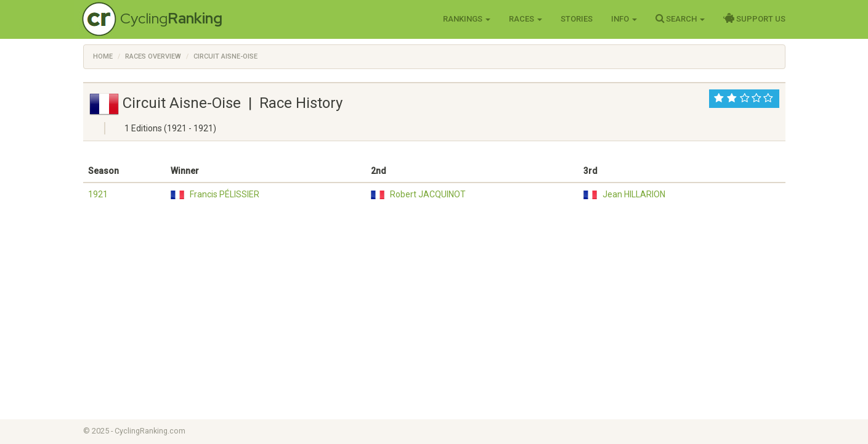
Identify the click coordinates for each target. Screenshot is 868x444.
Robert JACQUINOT (428, 194)
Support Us (754, 18)
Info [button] (624, 19)
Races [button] (525, 19)
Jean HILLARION (634, 194)
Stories (577, 19)
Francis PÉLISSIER (225, 194)
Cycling (171, 18)
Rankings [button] (467, 19)
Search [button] (680, 18)
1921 (98, 194)
